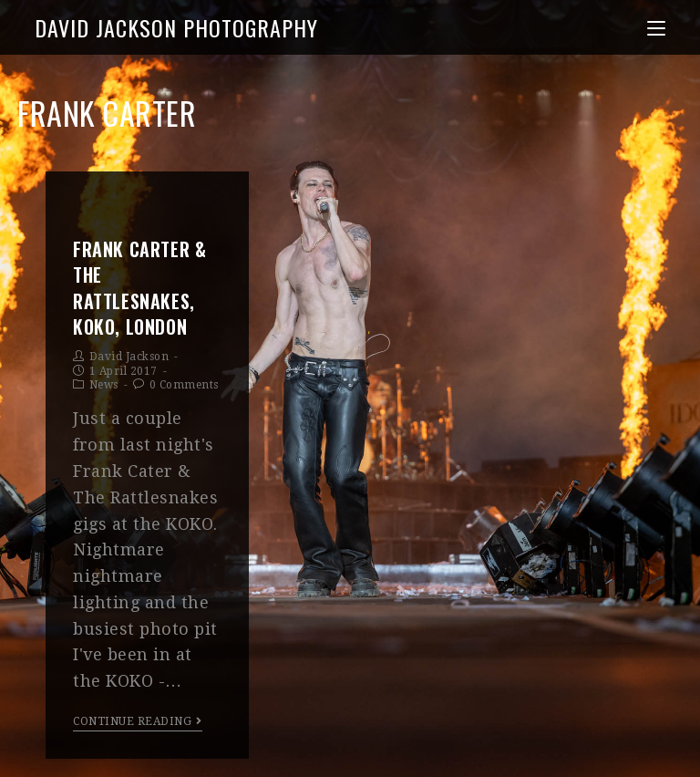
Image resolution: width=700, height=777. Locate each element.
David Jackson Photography (176, 27)
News (104, 385)
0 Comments (184, 385)
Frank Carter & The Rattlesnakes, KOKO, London (139, 288)
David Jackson (129, 357)
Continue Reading (138, 721)
